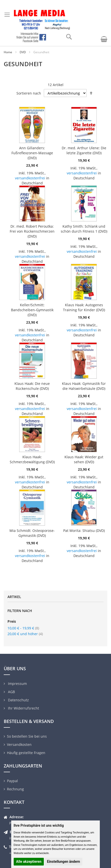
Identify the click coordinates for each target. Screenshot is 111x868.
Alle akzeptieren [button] (29, 862)
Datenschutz (18, 700)
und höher (25, 634)
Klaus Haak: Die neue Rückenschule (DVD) (32, 386)
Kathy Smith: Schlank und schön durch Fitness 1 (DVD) (84, 229)
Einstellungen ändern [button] (64, 862)
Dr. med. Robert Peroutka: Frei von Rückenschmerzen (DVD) (32, 231)
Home (8, 52)
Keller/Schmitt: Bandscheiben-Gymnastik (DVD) (32, 310)
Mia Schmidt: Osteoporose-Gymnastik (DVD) (32, 533)
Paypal (12, 781)
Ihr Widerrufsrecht (23, 708)
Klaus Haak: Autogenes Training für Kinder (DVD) (84, 307)
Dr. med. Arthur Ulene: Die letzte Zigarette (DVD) (84, 150)
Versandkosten (19, 744)
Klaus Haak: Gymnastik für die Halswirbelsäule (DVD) (84, 386)
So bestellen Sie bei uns (27, 736)
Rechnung (15, 789)
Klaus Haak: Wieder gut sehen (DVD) (84, 459)
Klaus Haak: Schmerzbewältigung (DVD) (32, 459)
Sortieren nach (29, 93)
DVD (23, 52)
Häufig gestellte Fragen (26, 753)
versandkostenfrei (30, 178)
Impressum (17, 684)
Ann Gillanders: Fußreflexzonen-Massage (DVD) (32, 153)
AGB (11, 692)
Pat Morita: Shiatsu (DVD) (84, 531)
